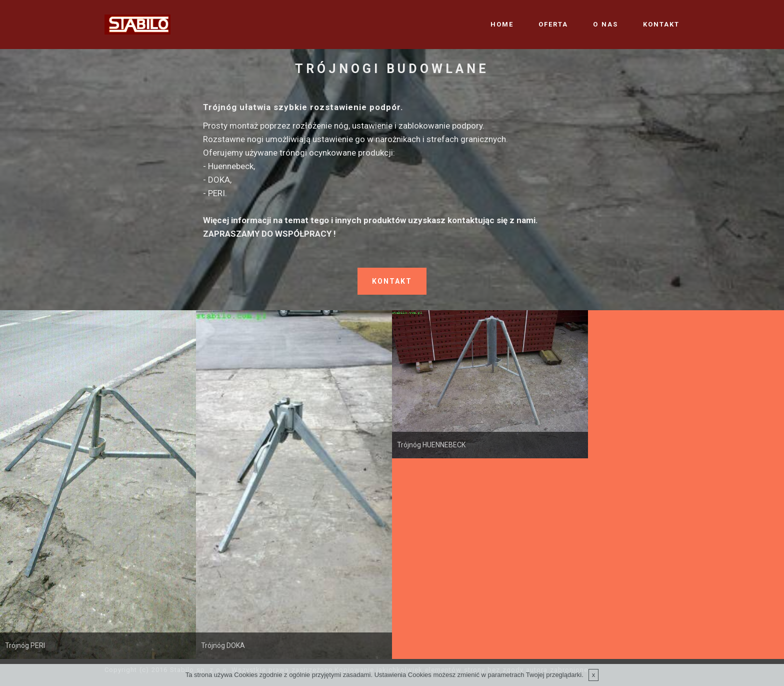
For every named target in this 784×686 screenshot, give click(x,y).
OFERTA (553, 24)
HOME (502, 24)
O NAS (605, 24)
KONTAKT (661, 24)
